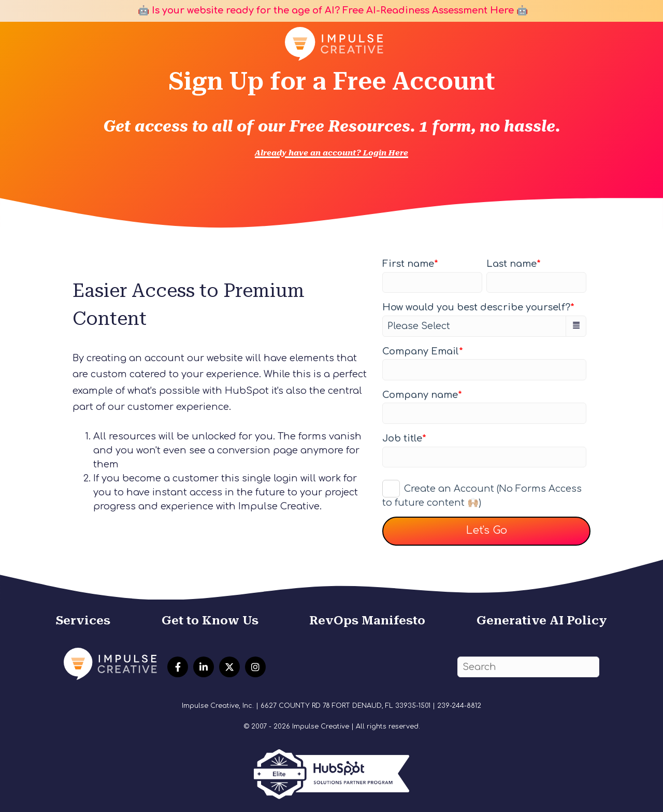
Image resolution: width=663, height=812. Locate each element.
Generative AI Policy (542, 620)
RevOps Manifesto (367, 620)
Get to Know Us (210, 620)
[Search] (528, 667)
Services (83, 620)
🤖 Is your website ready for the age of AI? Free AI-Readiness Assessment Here (325, 10)
